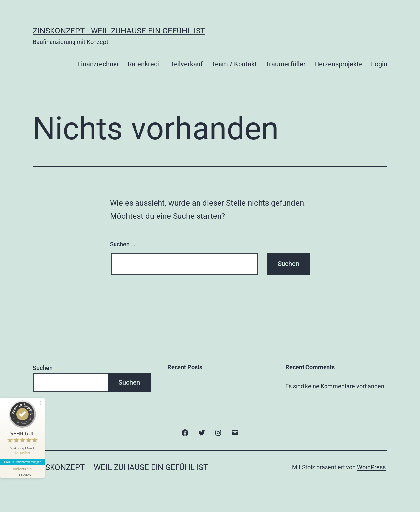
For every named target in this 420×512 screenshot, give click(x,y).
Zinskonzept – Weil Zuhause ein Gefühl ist (120, 467)
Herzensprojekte (338, 64)
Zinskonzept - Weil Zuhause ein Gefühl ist (119, 31)
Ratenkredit (145, 64)
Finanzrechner (98, 64)
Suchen (43, 368)
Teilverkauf (187, 64)
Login (379, 64)
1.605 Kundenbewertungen (22, 462)
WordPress (371, 467)
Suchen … (123, 244)
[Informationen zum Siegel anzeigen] (22, 471)
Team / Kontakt (234, 64)
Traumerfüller (285, 64)
